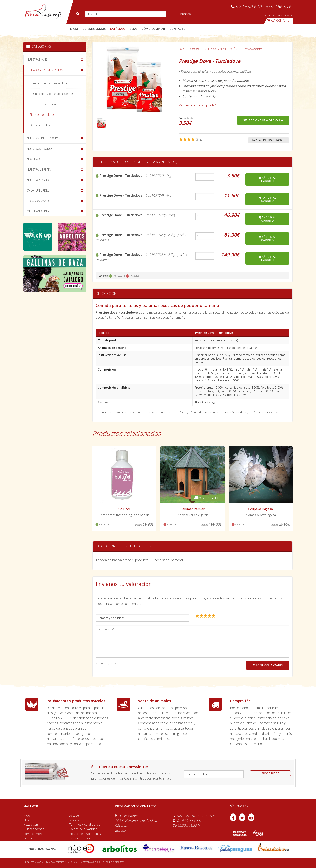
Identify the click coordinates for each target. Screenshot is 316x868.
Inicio (74, 29)
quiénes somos (94, 29)
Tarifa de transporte (82, 838)
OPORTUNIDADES (38, 190)
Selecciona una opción (263, 120)
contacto (178, 29)
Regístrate (76, 820)
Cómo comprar (33, 834)
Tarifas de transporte (269, 140)
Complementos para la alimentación (54, 83)
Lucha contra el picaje (44, 104)
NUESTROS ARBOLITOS (42, 180)
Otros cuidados (40, 125)
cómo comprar (153, 29)
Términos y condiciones (85, 825)
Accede (74, 815)
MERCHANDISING (38, 211)
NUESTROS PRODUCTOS (43, 149)
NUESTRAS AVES (37, 60)
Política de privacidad (83, 829)
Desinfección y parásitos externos (52, 94)
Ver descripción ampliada (198, 105)
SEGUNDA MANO (38, 201)
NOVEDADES (35, 159)
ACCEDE (269, 15)
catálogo (118, 29)
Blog (26, 820)
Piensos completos (252, 49)
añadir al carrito (267, 179)
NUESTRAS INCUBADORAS (43, 138)
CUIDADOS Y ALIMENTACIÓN (221, 49)
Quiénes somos (34, 829)
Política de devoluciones (85, 834)
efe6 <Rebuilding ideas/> (111, 862)
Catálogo (195, 49)
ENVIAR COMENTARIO (268, 665)
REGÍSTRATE (285, 15)
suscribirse (270, 773)
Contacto (29, 838)
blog (134, 29)
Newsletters (31, 825)
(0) (279, 20)
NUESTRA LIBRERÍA (39, 169)
